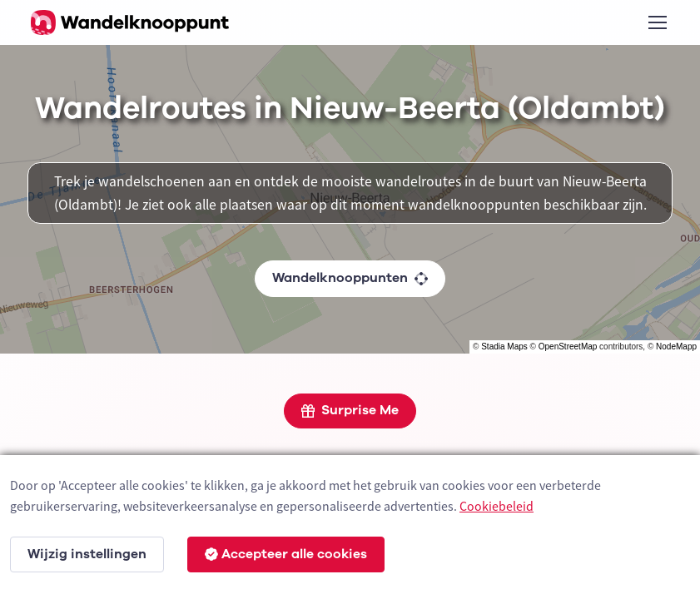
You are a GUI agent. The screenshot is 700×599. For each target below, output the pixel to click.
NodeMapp (676, 347)
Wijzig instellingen (87, 554)
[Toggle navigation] (657, 22)
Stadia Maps (504, 347)
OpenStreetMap (568, 347)
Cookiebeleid (496, 506)
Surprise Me (350, 410)
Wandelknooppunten (350, 278)
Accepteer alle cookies (286, 554)
